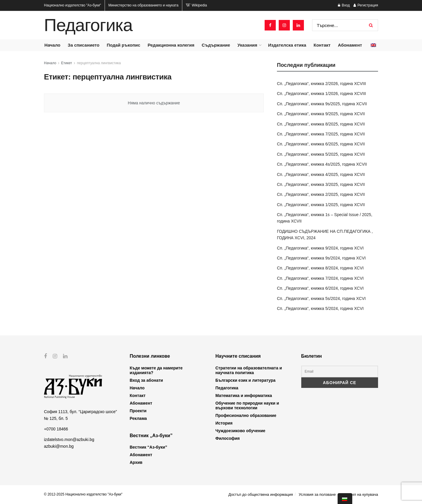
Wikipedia (196, 5)
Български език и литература (245, 380)
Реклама (138, 418)
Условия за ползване (317, 494)
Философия (228, 438)
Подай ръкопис (123, 45)
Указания (247, 45)
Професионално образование (246, 415)
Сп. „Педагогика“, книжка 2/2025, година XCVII (321, 194)
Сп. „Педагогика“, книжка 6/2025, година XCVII (321, 144)
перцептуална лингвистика (99, 63)
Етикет (67, 63)
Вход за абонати (147, 380)
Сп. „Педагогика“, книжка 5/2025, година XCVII (321, 154)
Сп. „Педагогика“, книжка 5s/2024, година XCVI (321, 298)
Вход (344, 5)
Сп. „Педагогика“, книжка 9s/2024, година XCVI (321, 258)
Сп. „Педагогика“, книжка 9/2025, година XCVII (321, 114)
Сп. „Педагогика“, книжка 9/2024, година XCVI (320, 248)
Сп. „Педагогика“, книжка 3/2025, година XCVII (321, 184)
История (224, 423)
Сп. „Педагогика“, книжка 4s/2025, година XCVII (322, 164)
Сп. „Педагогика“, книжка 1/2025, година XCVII (321, 205)
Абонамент (350, 45)
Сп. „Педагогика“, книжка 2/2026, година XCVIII (321, 84)
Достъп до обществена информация (261, 494)
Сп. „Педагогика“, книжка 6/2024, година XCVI (320, 288)
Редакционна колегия (171, 45)
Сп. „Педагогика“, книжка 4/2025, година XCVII (321, 174)
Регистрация (366, 5)
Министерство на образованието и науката (143, 5)
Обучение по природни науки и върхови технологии (247, 405)
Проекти (138, 411)
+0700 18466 (56, 429)
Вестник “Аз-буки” (149, 447)
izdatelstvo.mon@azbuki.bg (69, 439)
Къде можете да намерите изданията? (156, 370)
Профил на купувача (360, 494)
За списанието (84, 45)
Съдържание (216, 45)
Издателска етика (287, 45)
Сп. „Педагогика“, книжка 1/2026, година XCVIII (321, 94)
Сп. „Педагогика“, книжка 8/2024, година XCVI (320, 268)
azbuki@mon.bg (59, 446)
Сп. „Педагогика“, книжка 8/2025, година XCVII (321, 124)
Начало (52, 45)
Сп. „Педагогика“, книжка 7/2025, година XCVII (321, 134)
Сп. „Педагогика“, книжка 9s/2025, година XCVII (322, 104)
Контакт (322, 45)
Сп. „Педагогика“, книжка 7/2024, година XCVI (320, 278)
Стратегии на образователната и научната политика (249, 370)
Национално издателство (73, 5)
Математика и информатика (244, 396)
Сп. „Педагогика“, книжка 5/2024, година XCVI (320, 308)
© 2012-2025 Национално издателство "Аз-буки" (83, 494)
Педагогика (88, 25)
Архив (136, 462)
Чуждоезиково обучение (240, 431)
